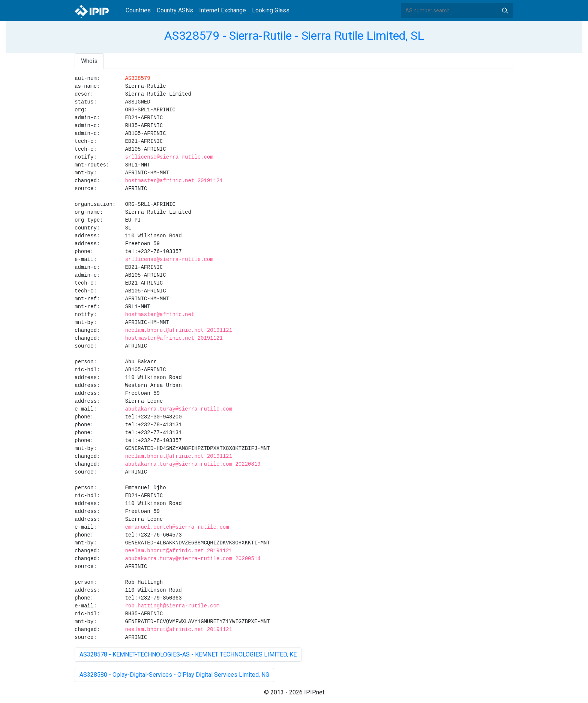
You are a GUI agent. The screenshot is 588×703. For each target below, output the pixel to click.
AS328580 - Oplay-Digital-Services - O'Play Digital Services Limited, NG (174, 675)
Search (505, 10)
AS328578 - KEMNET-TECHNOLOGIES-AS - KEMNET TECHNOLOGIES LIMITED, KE (188, 654)
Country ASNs (175, 10)
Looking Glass (271, 10)
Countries (138, 10)
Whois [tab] (89, 61)
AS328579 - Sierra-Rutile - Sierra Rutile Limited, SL (294, 36)
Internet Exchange (223, 10)
